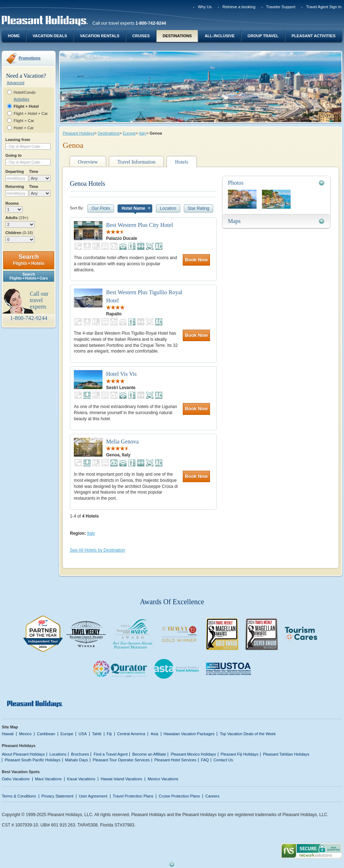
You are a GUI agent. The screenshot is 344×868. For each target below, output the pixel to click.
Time (34, 171)
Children (19, 233)
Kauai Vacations (81, 779)
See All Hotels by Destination (97, 550)
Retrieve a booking (239, 7)
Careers (212, 796)
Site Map (10, 727)
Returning (15, 186)
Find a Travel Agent (111, 754)
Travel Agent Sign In (324, 7)
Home (14, 36)
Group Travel (263, 36)
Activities (21, 99)
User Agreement (93, 796)
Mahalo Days (77, 760)
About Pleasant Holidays (23, 754)
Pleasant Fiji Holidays (240, 754)
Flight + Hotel (26, 106)
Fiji (109, 734)
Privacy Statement (58, 796)
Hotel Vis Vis (121, 374)
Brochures (80, 754)
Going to (13, 155)
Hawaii (8, 734)
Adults (17, 218)
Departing (15, 171)
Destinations (177, 36)
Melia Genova (122, 442)
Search (28, 260)
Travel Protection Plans (133, 796)
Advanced (16, 83)
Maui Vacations (49, 779)
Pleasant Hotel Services (175, 760)
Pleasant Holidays (78, 133)
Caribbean (46, 734)
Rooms (12, 203)
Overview (88, 162)
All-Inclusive (220, 36)
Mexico (25, 734)
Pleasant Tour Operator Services (121, 760)
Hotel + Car (24, 128)
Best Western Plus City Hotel (140, 225)
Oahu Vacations (16, 779)
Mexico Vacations (163, 779)
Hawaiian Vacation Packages (189, 734)
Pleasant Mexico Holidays (193, 754)
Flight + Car (24, 121)
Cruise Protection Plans (179, 796)
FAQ (205, 760)
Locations (58, 754)
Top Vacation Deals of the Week (248, 734)
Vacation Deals (50, 36)
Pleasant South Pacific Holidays (33, 760)
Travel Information (136, 162)
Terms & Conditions (19, 796)
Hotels (182, 162)
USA (83, 734)
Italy (143, 133)
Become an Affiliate (149, 754)
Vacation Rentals (100, 36)
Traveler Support (281, 7)
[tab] (276, 183)
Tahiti (97, 734)
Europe (129, 133)
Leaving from (18, 140)
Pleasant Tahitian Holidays (286, 754)
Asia (154, 734)
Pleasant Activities (314, 36)
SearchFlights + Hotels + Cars (29, 276)
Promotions (30, 58)
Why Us (205, 7)
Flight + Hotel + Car (31, 113)
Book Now (196, 260)
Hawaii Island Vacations (121, 779)
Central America (131, 734)
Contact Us (223, 760)
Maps (234, 221)
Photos (236, 183)
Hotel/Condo (25, 92)
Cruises (141, 36)
